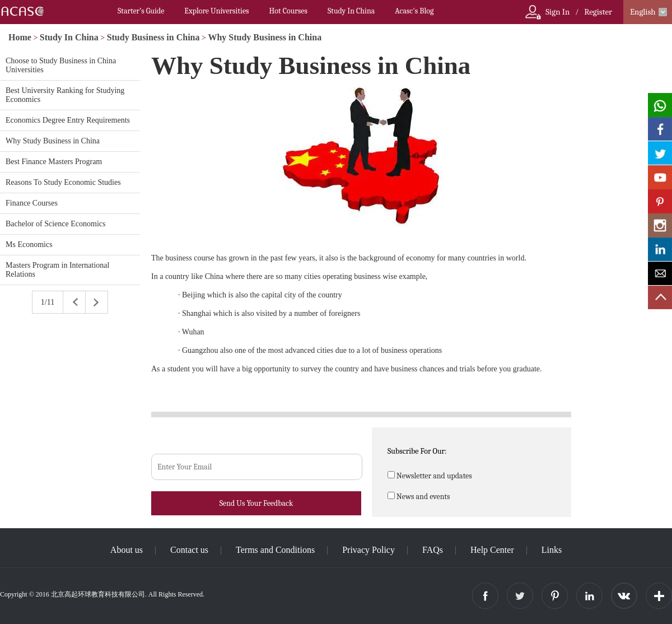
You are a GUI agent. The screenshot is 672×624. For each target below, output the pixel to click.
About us (127, 550)
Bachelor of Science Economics (55, 224)
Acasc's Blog (414, 11)
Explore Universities (216, 11)
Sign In (557, 12)
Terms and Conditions (275, 550)
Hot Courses (288, 11)
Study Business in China (153, 37)
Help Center (492, 550)
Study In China (351, 11)
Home (20, 37)
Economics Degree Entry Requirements (68, 120)
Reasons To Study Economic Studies (63, 182)
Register (598, 12)
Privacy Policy (368, 550)
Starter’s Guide (141, 11)
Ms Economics (29, 245)
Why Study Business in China (265, 37)
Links (552, 550)
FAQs (433, 550)
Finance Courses (32, 203)
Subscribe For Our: (417, 451)
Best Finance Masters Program (54, 162)
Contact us (189, 550)
